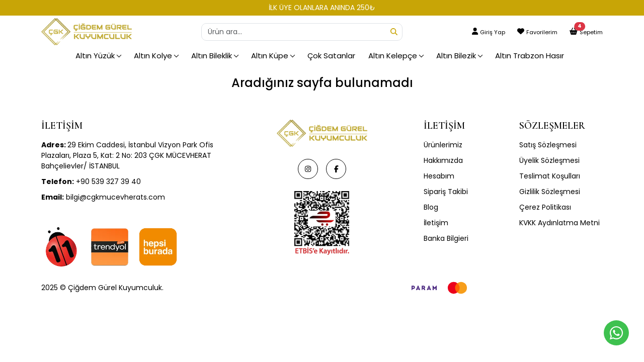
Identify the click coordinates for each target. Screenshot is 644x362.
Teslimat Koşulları (550, 176)
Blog (431, 207)
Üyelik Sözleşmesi (549, 160)
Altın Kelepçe (393, 56)
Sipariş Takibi (446, 192)
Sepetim (591, 32)
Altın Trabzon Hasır (530, 56)
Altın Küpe (270, 56)
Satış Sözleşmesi (548, 145)
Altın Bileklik (212, 56)
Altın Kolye (153, 56)
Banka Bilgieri (446, 238)
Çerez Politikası (545, 207)
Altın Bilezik (456, 56)
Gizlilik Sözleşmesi (550, 192)
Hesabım (439, 176)
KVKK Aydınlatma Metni (559, 223)
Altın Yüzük (95, 56)
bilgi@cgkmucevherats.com (103, 197)
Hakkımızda (443, 160)
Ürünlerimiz (443, 145)
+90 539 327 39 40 (91, 182)
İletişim (436, 223)
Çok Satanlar (331, 56)
